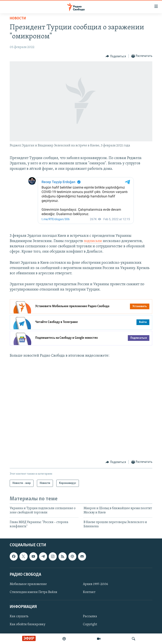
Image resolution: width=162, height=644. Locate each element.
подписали (93, 241)
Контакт (89, 592)
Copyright (90, 624)
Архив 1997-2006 (95, 584)
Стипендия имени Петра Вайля (33, 592)
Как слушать (19, 616)
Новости (18, 18)
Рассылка (90, 616)
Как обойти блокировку (28, 624)
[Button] (116, 56)
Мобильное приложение (28, 584)
